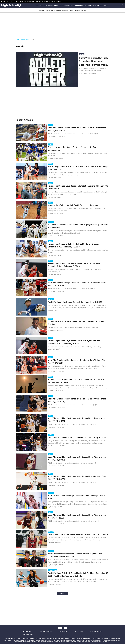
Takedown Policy (64, 632)
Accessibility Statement (46, 632)
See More (62, 594)
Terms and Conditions (96, 632)
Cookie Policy (27, 632)
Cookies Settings (28, 634)
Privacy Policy (79, 632)
